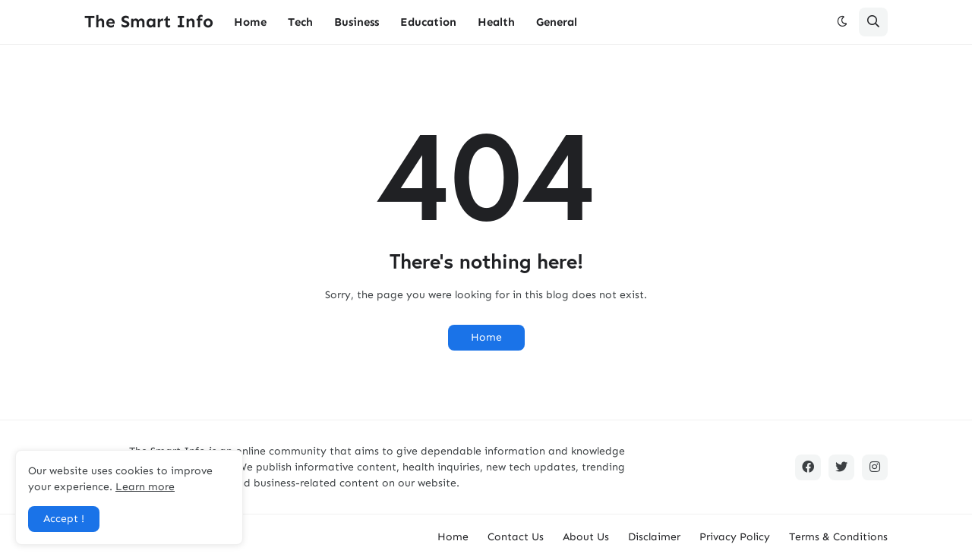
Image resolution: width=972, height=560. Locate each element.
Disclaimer (654, 537)
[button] (842, 22)
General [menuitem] (557, 22)
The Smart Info (149, 21)
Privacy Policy (735, 537)
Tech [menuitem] (300, 22)
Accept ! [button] (64, 519)
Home (486, 337)
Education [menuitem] (428, 22)
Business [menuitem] (357, 22)
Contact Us (516, 537)
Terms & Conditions (838, 537)
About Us (586, 537)
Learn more (145, 487)
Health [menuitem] (496, 22)
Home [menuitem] (250, 22)
